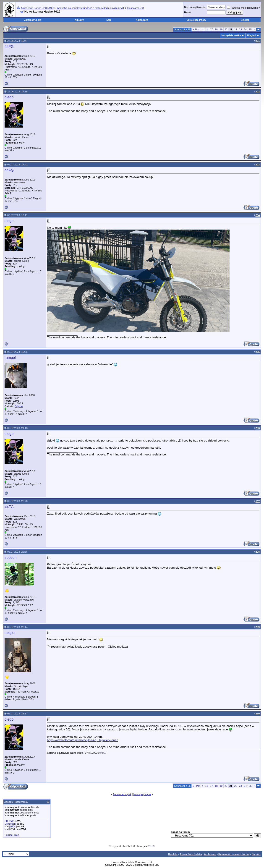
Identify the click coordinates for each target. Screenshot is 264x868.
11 (206, 29)
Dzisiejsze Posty (196, 20)
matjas (10, 633)
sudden (11, 558)
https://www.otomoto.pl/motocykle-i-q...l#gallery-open (83, 740)
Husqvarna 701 (136, 8)
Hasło (187, 12)
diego (9, 97)
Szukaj (245, 20)
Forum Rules (12, 835)
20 (226, 29)
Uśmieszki (10, 824)
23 (240, 29)
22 (236, 29)
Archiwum (210, 854)
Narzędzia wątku (231, 35)
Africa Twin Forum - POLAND (37, 8)
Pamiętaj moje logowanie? (243, 8)
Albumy (79, 20)
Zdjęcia (19, 406)
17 (211, 29)
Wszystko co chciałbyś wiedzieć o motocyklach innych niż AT (90, 8)
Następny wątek (142, 794)
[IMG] (12, 826)
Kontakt (173, 854)
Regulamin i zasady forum (234, 854)
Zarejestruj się (33, 20)
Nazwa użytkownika (195, 7)
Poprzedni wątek (122, 794)
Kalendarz (142, 20)
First (196, 29)
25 (250, 29)
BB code (9, 821)
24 (245, 29)
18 (216, 29)
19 (221, 29)
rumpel (10, 358)
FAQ (108, 20)
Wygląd (252, 35)
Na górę (256, 854)
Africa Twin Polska (191, 854)
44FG (9, 47)
